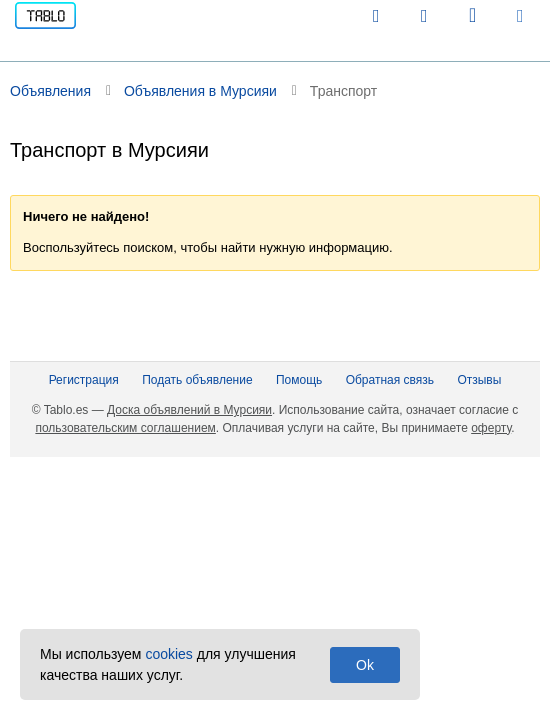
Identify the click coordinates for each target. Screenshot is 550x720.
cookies (168, 654)
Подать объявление (197, 380)
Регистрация (84, 380)
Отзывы (479, 380)
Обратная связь (390, 380)
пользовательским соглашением (125, 428)
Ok (365, 665)
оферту (491, 428)
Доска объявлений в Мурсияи (189, 410)
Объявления (50, 91)
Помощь (299, 380)
